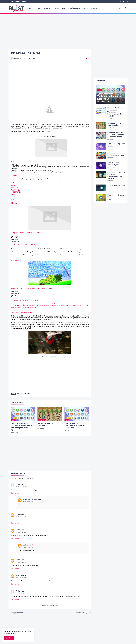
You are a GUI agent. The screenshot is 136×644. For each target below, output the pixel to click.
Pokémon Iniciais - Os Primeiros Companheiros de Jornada (116, 175)
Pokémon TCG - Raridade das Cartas (116, 154)
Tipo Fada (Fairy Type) (116, 144)
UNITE (85, 8)
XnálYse (27, 394)
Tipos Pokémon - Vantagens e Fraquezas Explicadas (75, 425)
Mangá (47, 8)
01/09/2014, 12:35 (28, 547)
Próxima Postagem (82, 613)
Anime (30, 8)
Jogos (56, 8)
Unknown (20, 514)
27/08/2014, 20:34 (21, 562)
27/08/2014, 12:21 (21, 517)
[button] (120, 8)
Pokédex (95, 8)
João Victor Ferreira (32, 499)
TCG (64, 8)
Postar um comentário (50, 605)
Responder (15, 493)
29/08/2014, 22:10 (21, 578)
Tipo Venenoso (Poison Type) (114, 164)
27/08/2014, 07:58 (21, 487)
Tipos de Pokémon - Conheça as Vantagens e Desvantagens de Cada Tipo (21, 427)
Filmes (38, 8)
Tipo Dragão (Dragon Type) (116, 196)
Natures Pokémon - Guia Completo (48, 424)
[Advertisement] (68, 31)
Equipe (17, 2)
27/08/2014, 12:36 (28, 502)
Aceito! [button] (9, 638)
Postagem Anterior (17, 613)
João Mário (21, 575)
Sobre (24, 2)
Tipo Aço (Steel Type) (116, 185)
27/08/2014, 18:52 (21, 532)
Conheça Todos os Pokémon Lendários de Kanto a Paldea (116, 135)
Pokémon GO (74, 8)
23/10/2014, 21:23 (21, 593)
